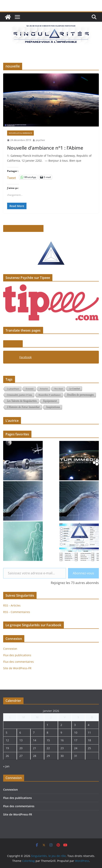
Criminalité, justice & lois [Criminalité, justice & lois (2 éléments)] (19, 395)
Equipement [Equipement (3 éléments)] (50, 401)
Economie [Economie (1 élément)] (30, 389)
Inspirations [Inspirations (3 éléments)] (53, 407)
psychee (40, 140)
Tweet (12, 177)
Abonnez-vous (83, 573)
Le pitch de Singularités (23, 229)
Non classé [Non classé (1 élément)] (59, 389)
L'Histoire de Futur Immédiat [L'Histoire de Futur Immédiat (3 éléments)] (23, 407)
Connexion (10, 649)
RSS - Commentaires (17, 612)
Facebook (13, 344)
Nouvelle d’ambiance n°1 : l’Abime (45, 148)
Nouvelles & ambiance (20, 133)
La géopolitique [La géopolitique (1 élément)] (13, 389)
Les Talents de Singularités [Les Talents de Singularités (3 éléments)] (22, 401)
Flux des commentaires (18, 662)
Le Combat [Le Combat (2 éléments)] (75, 389)
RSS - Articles (12, 605)
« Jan (6, 766)
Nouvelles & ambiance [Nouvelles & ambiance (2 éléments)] (50, 395)
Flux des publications (17, 655)
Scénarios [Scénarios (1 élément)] (44, 389)
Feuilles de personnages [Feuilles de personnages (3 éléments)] (80, 395)
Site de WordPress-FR (17, 668)
